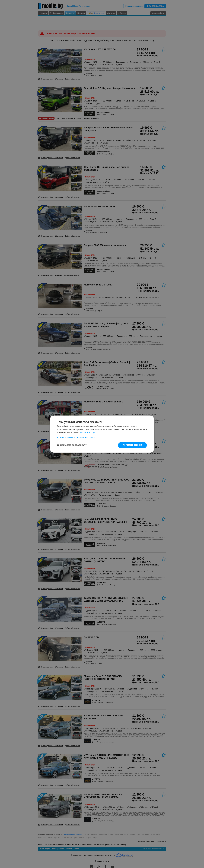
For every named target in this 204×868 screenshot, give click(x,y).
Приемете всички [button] (132, 445)
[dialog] (102, 434)
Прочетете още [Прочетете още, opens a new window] (88, 433)
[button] (102, 437)
